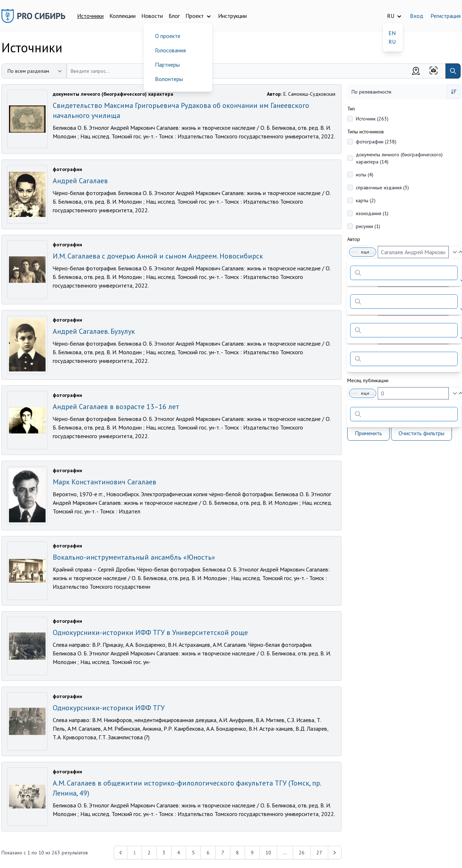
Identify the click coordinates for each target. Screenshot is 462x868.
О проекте (168, 36)
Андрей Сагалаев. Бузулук (94, 331)
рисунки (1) (368, 226)
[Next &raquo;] (335, 853)
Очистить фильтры (421, 433)
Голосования (170, 50)
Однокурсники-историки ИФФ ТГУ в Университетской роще (150, 632)
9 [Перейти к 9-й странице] (252, 853)
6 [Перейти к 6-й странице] (208, 853)
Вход (417, 16)
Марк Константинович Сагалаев (105, 482)
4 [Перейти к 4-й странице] (179, 853)
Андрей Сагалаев (80, 181)
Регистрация (445, 16)
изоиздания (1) (372, 213)
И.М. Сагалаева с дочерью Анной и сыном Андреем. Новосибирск (158, 256)
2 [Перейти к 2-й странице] (149, 853)
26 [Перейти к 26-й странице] (302, 853)
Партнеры (167, 65)
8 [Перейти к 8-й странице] (237, 853)
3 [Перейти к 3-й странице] (164, 853)
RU (392, 42)
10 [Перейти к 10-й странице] (268, 853)
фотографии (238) (376, 142)
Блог (174, 16)
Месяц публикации (368, 380)
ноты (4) (365, 175)
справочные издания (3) (382, 188)
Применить (368, 433)
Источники (90, 16)
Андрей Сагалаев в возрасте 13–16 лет (116, 407)
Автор (354, 239)
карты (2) (366, 200)
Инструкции (232, 16)
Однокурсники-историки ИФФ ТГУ (109, 708)
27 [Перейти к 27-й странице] (319, 853)
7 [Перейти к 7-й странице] (223, 853)
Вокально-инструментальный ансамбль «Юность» (134, 557)
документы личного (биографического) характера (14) (399, 158)
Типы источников (366, 132)
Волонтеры (169, 79)
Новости (152, 16)
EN (392, 33)
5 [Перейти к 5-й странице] (193, 853)
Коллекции (122, 16)
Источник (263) (372, 119)
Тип (351, 109)
